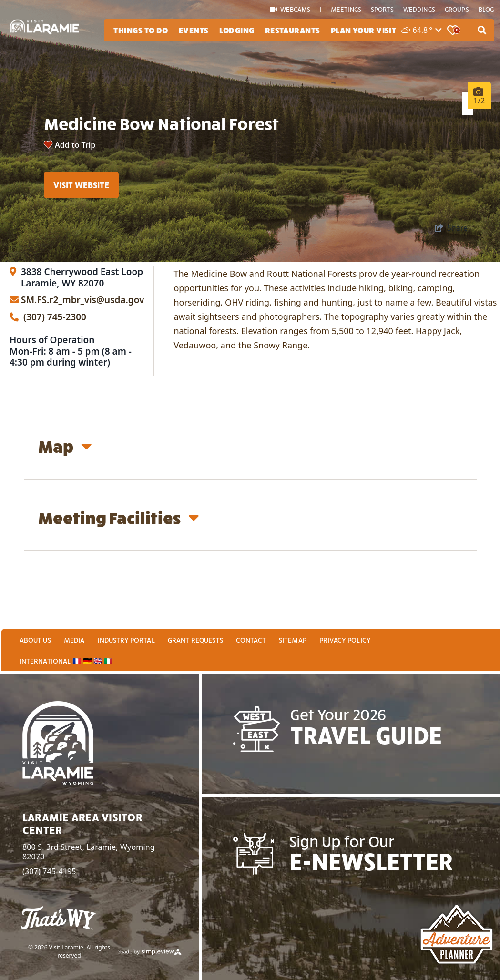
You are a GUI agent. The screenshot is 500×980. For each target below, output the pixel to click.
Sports (382, 9)
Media (74, 643)
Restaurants (293, 30)
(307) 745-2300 (48, 360)
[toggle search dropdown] (482, 30)
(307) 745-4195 (49, 874)
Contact (251, 643)
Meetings (346, 9)
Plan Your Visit (364, 30)
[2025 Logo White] (45, 20)
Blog (486, 9)
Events (194, 30)
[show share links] (451, 270)
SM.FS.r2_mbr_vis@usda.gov (82, 343)
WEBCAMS (291, 9)
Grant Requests (195, 643)
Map (65, 489)
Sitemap (293, 643)
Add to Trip (75, 162)
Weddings (419, 9)
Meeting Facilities (119, 560)
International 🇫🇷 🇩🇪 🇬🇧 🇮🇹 (66, 664)
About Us (35, 643)
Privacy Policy (345, 643)
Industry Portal (126, 643)
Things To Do (141, 30)
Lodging (237, 30)
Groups (457, 9)
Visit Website (81, 202)
